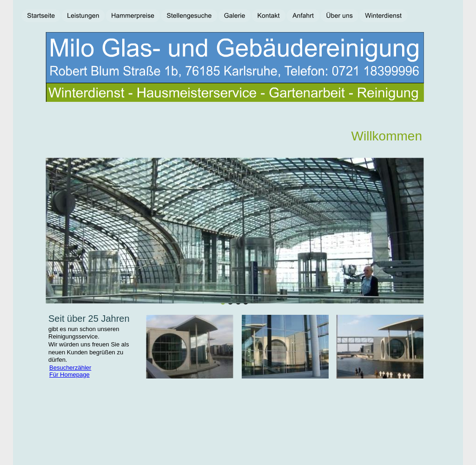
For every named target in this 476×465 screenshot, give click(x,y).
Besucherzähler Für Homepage (70, 371)
